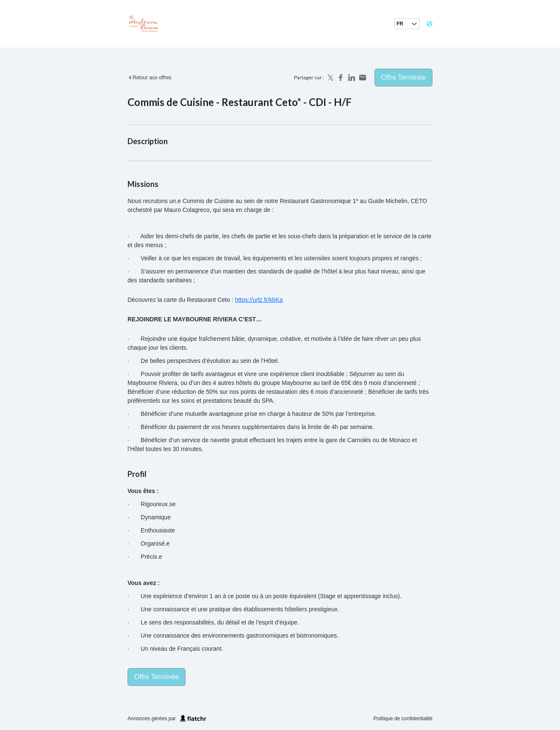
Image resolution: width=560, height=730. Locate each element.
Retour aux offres (150, 78)
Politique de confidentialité (403, 719)
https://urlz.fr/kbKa (259, 300)
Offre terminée (403, 77)
